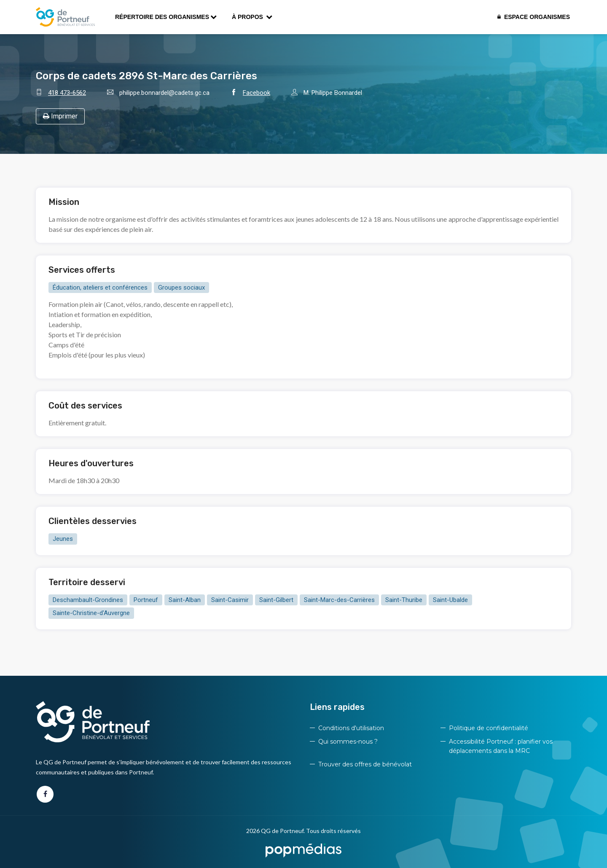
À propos (252, 17)
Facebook (256, 93)
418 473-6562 (67, 93)
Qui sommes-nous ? (348, 742)
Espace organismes (534, 17)
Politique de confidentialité (489, 728)
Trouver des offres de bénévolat (365, 764)
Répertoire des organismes (166, 17)
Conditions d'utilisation (351, 728)
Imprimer (60, 116)
